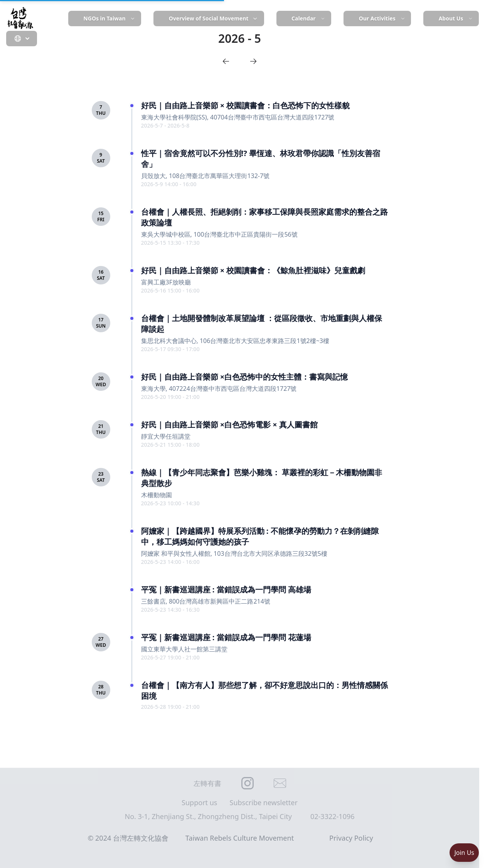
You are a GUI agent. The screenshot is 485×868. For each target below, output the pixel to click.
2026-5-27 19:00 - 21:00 (170, 657)
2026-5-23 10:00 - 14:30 (170, 503)
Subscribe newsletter (264, 802)
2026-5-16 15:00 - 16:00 (170, 290)
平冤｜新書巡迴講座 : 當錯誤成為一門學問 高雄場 (226, 590)
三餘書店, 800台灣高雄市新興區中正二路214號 (206, 601)
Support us (199, 802)
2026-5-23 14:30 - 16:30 (170, 610)
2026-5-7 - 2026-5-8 (165, 125)
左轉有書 (207, 783)
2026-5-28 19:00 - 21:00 (170, 707)
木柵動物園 (157, 495)
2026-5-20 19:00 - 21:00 (170, 397)
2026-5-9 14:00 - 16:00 (169, 184)
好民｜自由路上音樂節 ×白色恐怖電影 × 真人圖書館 (229, 425)
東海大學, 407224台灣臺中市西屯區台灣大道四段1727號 (219, 389)
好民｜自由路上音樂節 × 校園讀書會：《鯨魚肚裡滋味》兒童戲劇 (253, 270)
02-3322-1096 (333, 816)
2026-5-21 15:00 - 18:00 (170, 445)
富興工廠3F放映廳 (166, 282)
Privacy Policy (351, 838)
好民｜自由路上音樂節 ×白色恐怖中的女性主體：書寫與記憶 (245, 377)
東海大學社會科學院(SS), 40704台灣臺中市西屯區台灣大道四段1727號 (238, 117)
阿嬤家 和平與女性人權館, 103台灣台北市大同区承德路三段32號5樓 (234, 553)
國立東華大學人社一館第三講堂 (184, 649)
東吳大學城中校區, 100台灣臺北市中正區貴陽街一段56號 (219, 234)
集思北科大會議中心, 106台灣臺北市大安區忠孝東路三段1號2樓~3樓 (235, 341)
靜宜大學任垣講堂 (166, 436)
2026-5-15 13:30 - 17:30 (170, 243)
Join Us (464, 853)
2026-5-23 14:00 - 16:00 (170, 562)
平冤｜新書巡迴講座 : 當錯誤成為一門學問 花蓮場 (226, 637)
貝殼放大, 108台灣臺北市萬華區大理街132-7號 (205, 176)
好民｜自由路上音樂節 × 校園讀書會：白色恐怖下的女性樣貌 (246, 105)
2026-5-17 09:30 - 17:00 (170, 349)
